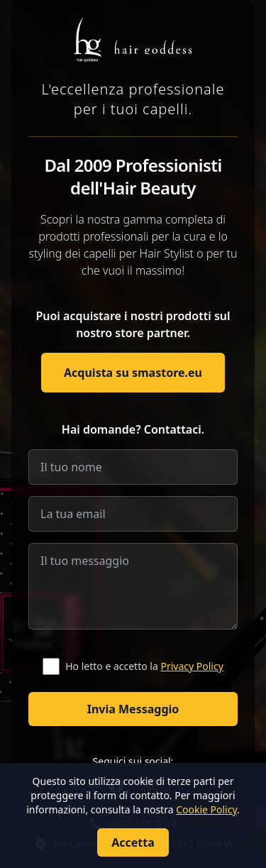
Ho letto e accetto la (144, 666)
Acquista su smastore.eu (133, 373)
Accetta (133, 842)
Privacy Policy (192, 666)
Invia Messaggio (133, 709)
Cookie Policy (206, 809)
